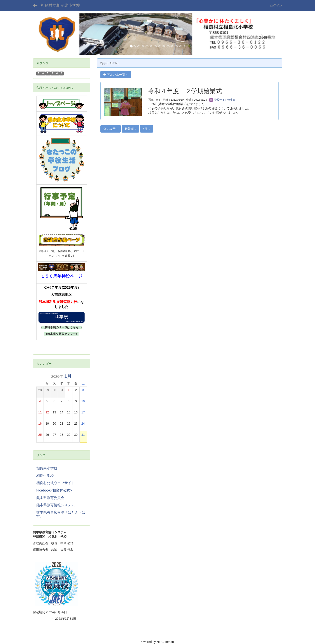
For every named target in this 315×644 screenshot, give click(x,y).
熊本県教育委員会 (50, 498)
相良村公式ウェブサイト (56, 483)
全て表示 (111, 129)
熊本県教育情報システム (56, 505)
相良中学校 (45, 476)
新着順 (130, 129)
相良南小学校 (47, 468)
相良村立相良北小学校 (60, 5)
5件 (147, 129)
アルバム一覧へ (116, 75)
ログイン (276, 5)
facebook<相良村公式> (54, 490)
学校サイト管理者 (222, 100)
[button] (52, 34)
